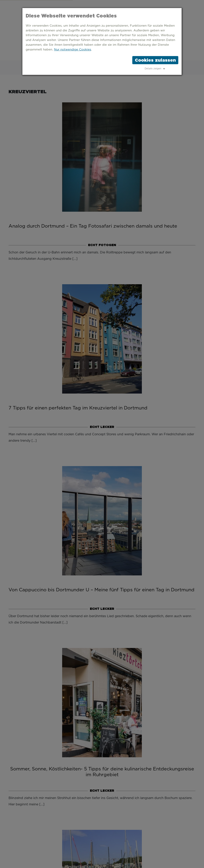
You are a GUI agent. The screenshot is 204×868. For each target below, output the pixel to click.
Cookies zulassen (155, 60)
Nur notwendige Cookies (73, 50)
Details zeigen (153, 69)
